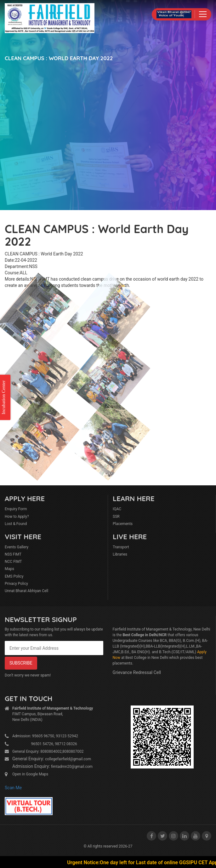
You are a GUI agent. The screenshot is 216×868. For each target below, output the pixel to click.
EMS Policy (14, 576)
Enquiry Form (16, 509)
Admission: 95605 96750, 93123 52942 (45, 736)
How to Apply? (17, 517)
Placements (123, 524)
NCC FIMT (13, 562)
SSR (116, 517)
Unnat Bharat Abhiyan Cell (26, 591)
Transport (121, 547)
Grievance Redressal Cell (137, 672)
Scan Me (13, 788)
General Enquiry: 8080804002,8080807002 (48, 751)
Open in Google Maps (30, 774)
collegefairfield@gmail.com (68, 759)
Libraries (120, 554)
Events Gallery (17, 547)
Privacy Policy (16, 584)
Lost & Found (16, 524)
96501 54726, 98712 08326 (45, 744)
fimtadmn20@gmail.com (72, 767)
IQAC (117, 509)
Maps (9, 569)
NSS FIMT (13, 554)
